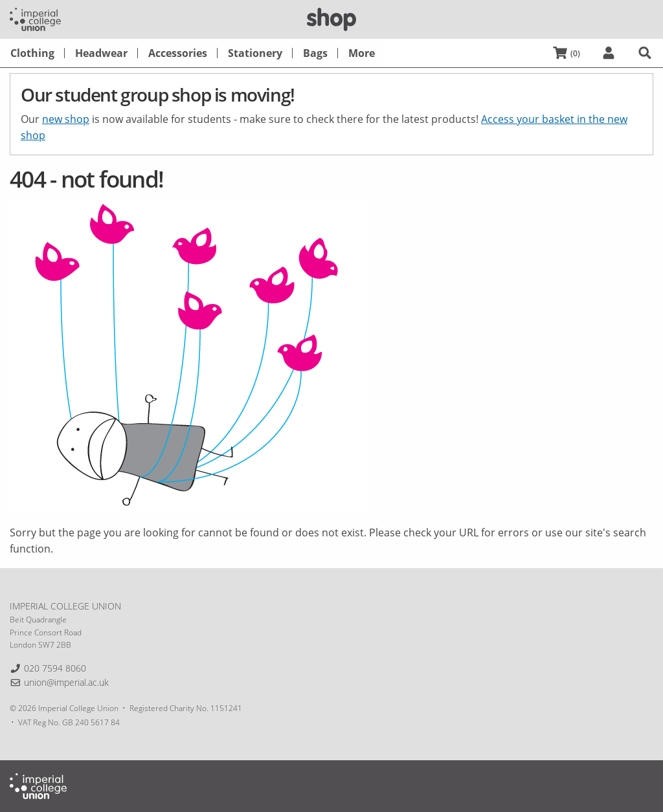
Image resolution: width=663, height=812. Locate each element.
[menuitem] (32, 53)
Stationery (255, 53)
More (362, 53)
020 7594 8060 (55, 668)
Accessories (178, 53)
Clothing (32, 53)
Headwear (101, 53)
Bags (315, 53)
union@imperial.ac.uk (66, 682)
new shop (66, 119)
